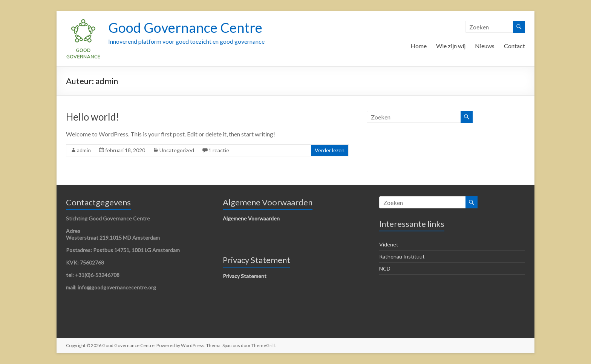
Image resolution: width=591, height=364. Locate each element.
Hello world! (93, 117)
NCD (385, 268)
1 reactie (219, 150)
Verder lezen (330, 150)
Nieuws (485, 46)
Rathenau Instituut (402, 256)
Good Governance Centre (185, 28)
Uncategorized (177, 150)
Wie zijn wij (451, 46)
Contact (514, 46)
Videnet (389, 244)
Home (419, 46)
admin (84, 150)
